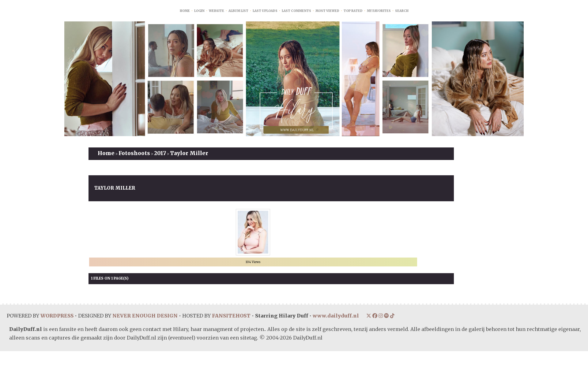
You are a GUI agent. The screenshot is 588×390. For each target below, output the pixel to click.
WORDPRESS (57, 316)
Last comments (296, 11)
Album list (238, 11)
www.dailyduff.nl (335, 316)
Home (185, 11)
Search (402, 11)
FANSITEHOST (231, 316)
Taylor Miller (189, 153)
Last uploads (265, 11)
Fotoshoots (134, 153)
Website (217, 11)
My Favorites (379, 11)
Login (199, 11)
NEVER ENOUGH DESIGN (145, 316)
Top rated (353, 11)
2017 (160, 153)
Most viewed (327, 11)
